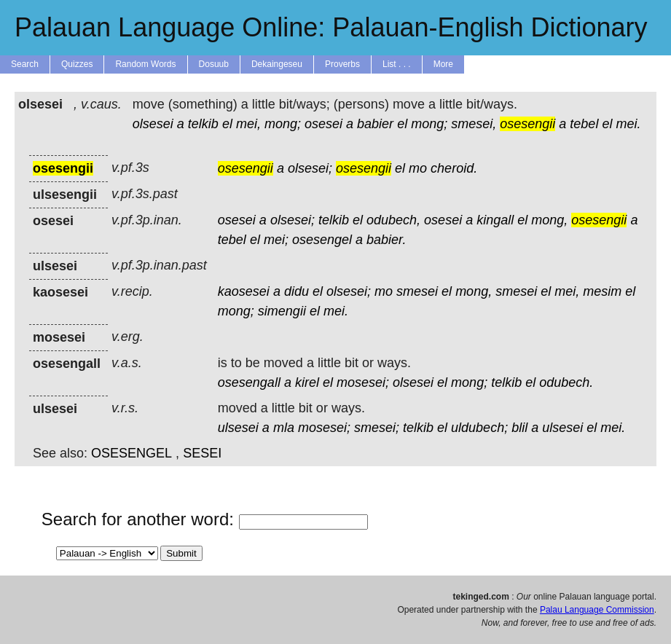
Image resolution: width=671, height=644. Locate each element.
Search (25, 64)
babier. (386, 240)
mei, (248, 124)
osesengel (322, 240)
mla (284, 428)
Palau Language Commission (597, 610)
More (443, 64)
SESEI (202, 453)
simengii (282, 311)
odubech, (393, 220)
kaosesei (244, 291)
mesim (602, 291)
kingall (495, 220)
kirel (307, 382)
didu (297, 291)
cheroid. (454, 168)
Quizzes (77, 64)
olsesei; (310, 168)
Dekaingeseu (277, 64)
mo (418, 168)
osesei (323, 124)
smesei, (474, 124)
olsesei (153, 124)
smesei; (377, 428)
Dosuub (214, 64)
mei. (628, 124)
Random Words (145, 64)
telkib (203, 124)
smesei (417, 291)
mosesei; (363, 382)
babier (375, 124)
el (227, 124)
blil (519, 428)
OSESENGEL (132, 453)
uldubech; (479, 428)
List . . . (397, 64)
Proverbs (342, 64)
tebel (584, 124)
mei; (276, 240)
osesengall (249, 382)
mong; (283, 124)
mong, (549, 220)
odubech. (566, 382)
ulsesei (238, 428)
